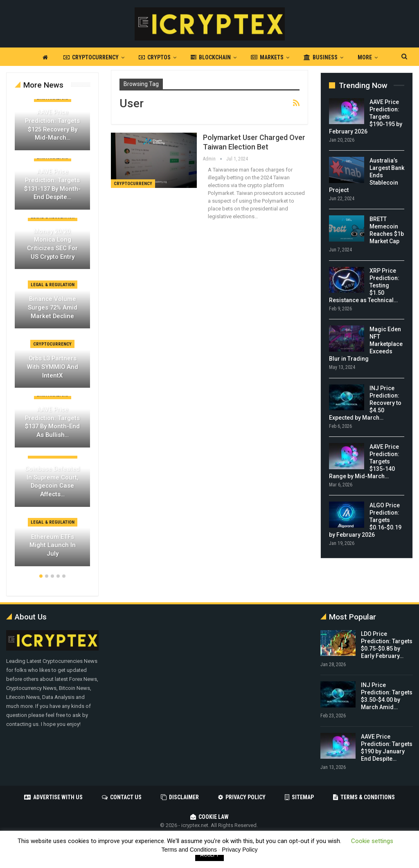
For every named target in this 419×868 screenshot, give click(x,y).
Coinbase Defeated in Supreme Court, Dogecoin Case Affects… (52, 481)
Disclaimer (180, 797)
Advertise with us (53, 797)
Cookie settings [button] (372, 841)
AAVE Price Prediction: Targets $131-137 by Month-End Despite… (52, 184)
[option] (52, 337)
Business (321, 57)
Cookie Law (209, 817)
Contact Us (122, 797)
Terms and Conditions (189, 850)
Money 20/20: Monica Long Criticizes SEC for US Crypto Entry (52, 244)
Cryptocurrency (91, 57)
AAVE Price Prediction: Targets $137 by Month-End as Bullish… (52, 422)
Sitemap (299, 797)
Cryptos (155, 57)
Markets (267, 57)
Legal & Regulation (53, 285)
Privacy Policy (242, 797)
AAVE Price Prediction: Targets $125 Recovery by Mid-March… (52, 125)
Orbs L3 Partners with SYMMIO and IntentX (53, 367)
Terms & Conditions (364, 797)
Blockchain (211, 57)
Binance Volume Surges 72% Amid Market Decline (53, 307)
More (365, 57)
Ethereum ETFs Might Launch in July (53, 545)
